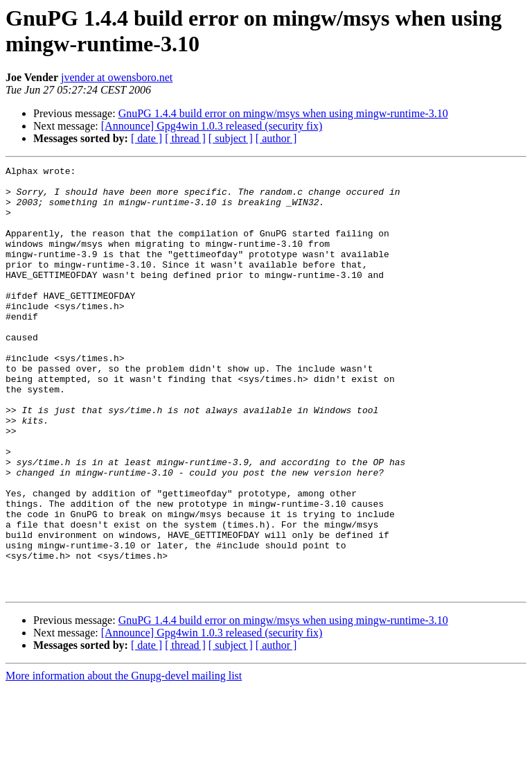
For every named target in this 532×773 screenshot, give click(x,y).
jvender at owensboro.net (117, 77)
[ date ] (147, 138)
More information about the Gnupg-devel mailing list (124, 761)
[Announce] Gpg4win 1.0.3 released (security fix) (212, 126)
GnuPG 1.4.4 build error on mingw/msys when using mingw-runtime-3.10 (283, 113)
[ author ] (276, 138)
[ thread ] (185, 138)
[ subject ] (231, 138)
